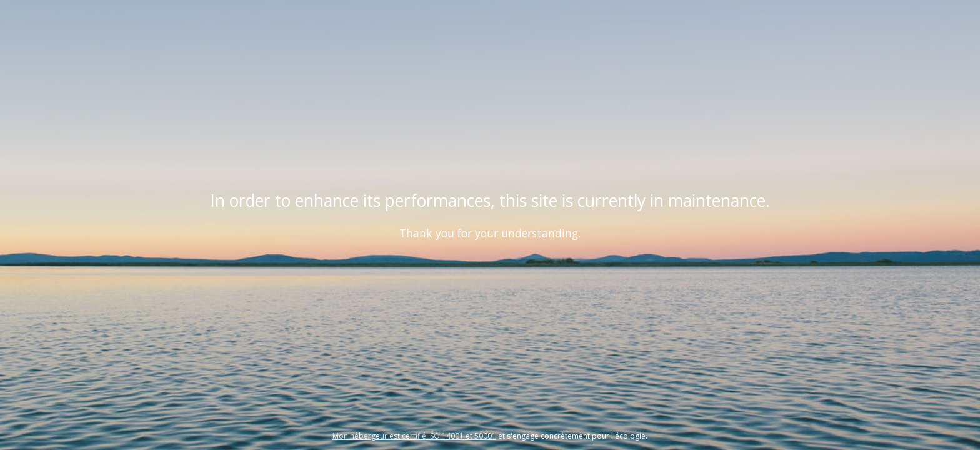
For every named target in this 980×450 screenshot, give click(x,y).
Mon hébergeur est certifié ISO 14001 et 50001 (414, 436)
